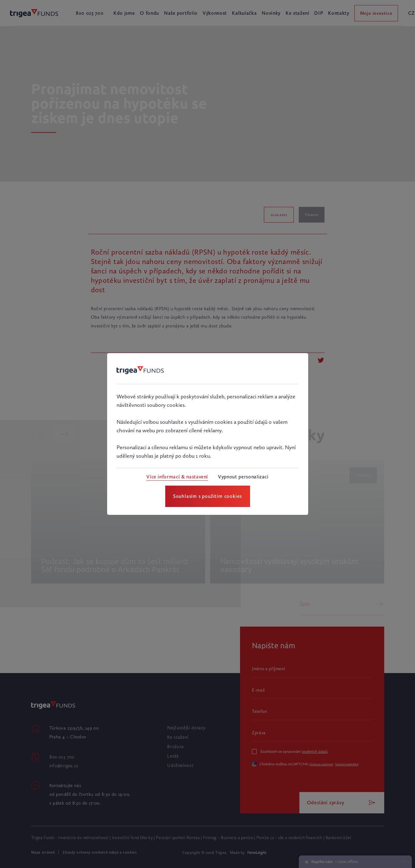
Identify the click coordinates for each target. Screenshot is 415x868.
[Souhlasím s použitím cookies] (208, 496)
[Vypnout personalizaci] (243, 477)
